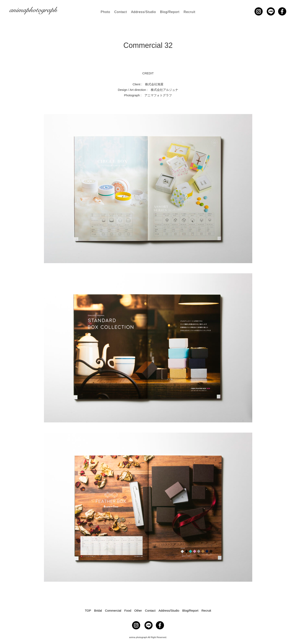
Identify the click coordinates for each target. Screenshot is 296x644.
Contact (121, 12)
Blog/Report (170, 12)
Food (128, 610)
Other (138, 610)
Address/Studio (144, 12)
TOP (88, 610)
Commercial (113, 610)
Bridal (98, 610)
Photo (105, 12)
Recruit (189, 12)
